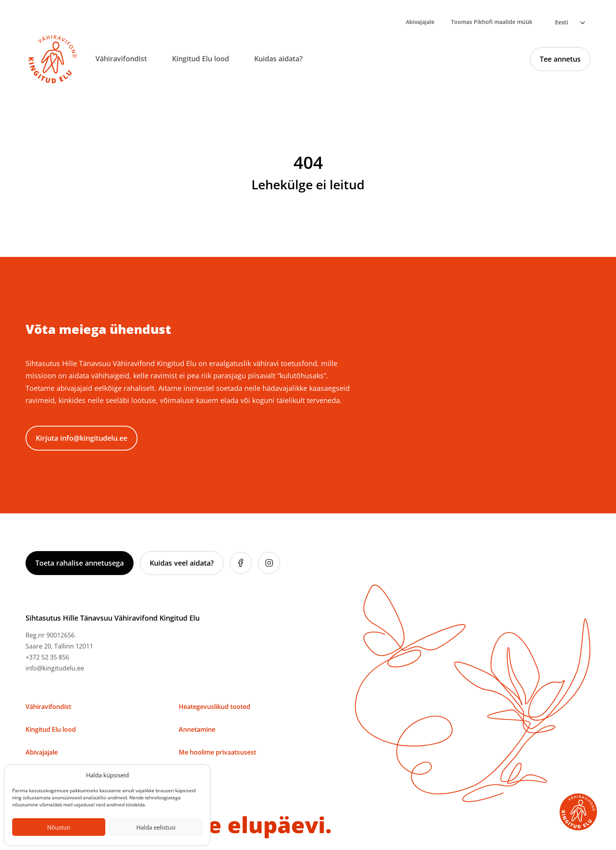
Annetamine (197, 729)
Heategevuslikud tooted (214, 707)
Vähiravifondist (121, 59)
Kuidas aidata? (278, 59)
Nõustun (59, 827)
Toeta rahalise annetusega (80, 563)
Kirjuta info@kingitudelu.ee (82, 438)
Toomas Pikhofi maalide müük (492, 22)
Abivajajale (420, 22)
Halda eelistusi (156, 827)
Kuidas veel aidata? (182, 563)
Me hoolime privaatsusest (217, 752)
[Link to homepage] (53, 59)
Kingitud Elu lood (201, 59)
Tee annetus (560, 59)
